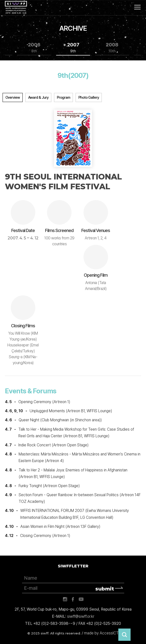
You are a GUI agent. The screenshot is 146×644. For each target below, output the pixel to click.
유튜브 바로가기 (81, 599)
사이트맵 (137, 7)
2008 (112, 48)
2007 (73, 48)
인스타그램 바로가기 (65, 599)
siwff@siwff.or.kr (81, 616)
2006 (34, 48)
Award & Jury (38, 97)
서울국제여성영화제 (16, 7)
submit (105, 589)
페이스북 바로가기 (73, 599)
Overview (13, 97)
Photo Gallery (89, 97)
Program (63, 97)
